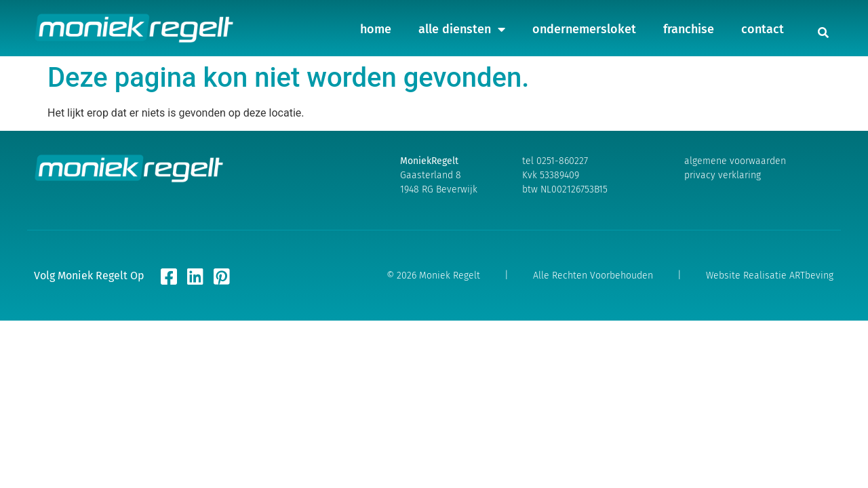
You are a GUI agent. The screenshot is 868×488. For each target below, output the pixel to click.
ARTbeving (811, 276)
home (376, 24)
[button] (823, 33)
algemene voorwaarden (735, 161)
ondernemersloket (584, 24)
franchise (689, 24)
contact (763, 24)
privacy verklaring (723, 175)
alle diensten (462, 24)
